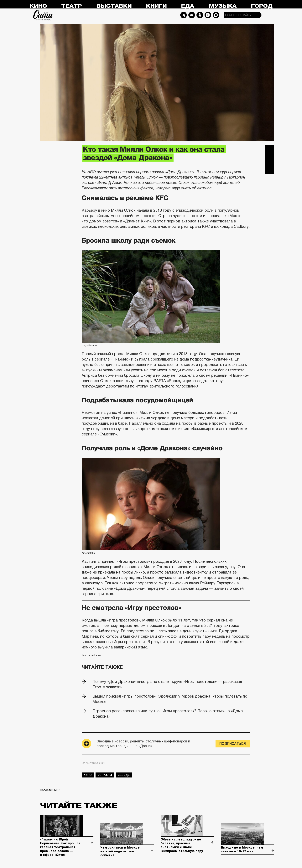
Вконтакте (269, 160)
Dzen (208, 15)
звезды (124, 775)
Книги (156, 6)
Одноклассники (269, 169)
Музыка (223, 6)
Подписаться (233, 744)
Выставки (114, 6)
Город (262, 6)
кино (88, 775)
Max (216, 15)
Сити (43, 15)
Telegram (184, 15)
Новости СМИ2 (50, 790)
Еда (188, 6)
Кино (38, 6)
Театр (71, 6)
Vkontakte (192, 15)
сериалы (105, 775)
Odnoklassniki (200, 15)
